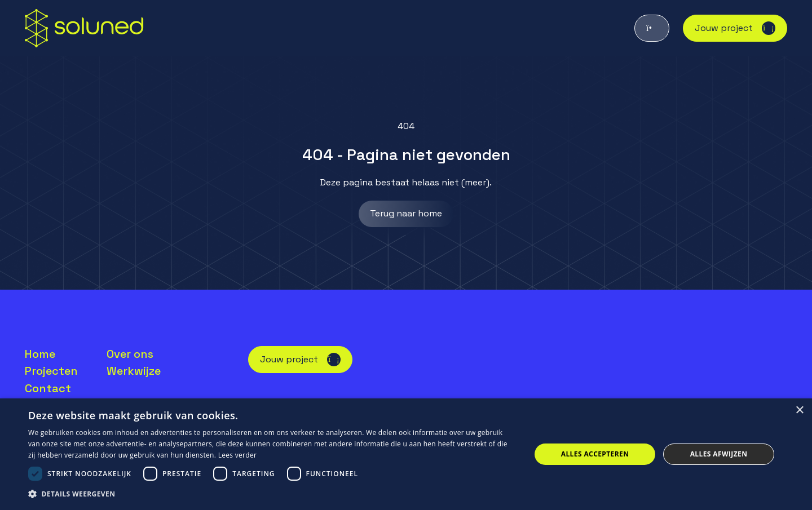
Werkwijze (134, 371)
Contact (48, 388)
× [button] (799, 411)
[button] (272, 494)
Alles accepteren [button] (595, 454)
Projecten (51, 371)
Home (40, 354)
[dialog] (406, 454)
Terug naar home (406, 213)
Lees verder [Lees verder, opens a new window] (238, 455)
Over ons (130, 354)
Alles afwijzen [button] (719, 454)
